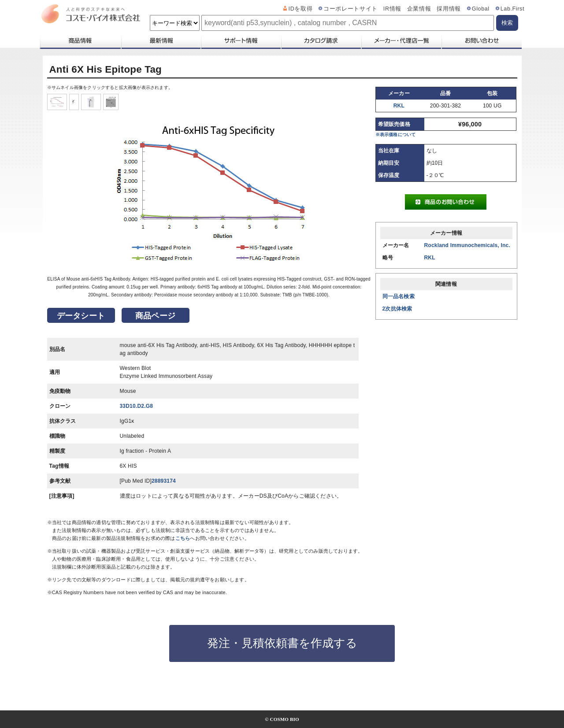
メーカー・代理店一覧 (401, 41)
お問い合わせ (481, 41)
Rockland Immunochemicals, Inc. (467, 245)
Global (481, 9)
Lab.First (512, 9)
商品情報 (80, 41)
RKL (399, 106)
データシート (81, 316)
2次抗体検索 (397, 309)
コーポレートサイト (351, 9)
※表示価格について (396, 135)
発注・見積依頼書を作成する (282, 643)
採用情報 (449, 9)
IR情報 (392, 9)
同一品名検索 (399, 296)
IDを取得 (301, 9)
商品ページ (155, 316)
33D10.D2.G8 (137, 406)
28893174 (164, 481)
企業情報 (419, 9)
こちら (183, 538)
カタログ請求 (321, 41)
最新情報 (160, 41)
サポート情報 (241, 41)
